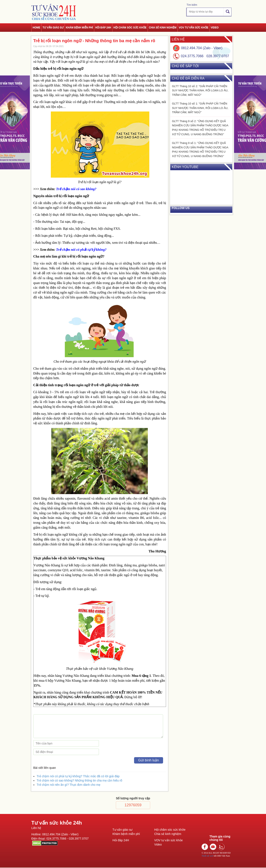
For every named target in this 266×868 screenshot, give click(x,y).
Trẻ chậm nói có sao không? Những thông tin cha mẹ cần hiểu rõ (79, 780)
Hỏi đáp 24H (121, 840)
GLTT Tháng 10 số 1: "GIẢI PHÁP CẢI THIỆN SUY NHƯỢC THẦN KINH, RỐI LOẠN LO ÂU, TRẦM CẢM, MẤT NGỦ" (200, 108)
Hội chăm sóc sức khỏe (130, 28)
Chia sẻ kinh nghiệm (163, 28)
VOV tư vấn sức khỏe (194, 28)
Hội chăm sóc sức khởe (170, 830)
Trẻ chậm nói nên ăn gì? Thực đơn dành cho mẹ (69, 785)
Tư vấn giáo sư (53, 28)
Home (36, 28)
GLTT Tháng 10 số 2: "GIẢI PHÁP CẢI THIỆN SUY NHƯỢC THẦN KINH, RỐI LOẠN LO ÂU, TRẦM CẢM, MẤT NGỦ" (200, 91)
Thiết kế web (207, 856)
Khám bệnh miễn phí (79, 28)
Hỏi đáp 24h (103, 28)
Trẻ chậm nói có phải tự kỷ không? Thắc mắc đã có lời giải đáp (78, 776)
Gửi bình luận (149, 760)
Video (215, 28)
